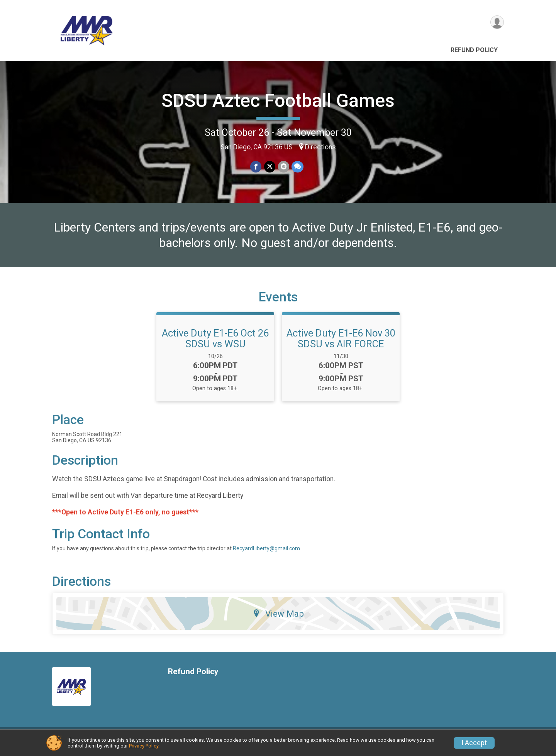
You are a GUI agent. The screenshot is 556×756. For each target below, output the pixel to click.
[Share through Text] (297, 167)
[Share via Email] (283, 167)
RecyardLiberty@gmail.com (266, 553)
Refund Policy (474, 50)
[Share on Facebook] (256, 167)
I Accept (474, 743)
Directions (320, 147)
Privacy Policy (144, 746)
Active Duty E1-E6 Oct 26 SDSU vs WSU (215, 343)
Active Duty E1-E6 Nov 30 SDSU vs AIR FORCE (341, 343)
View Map (278, 618)
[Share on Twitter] (270, 167)
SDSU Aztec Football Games (278, 101)
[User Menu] (497, 23)
